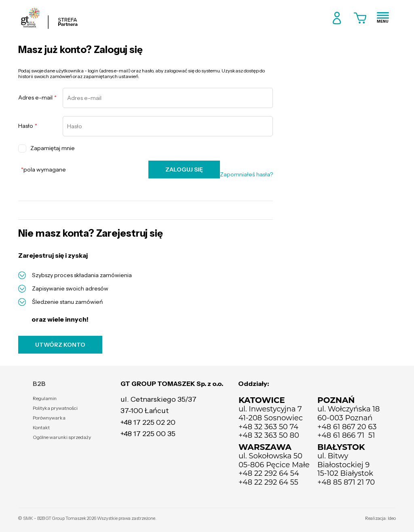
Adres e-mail (37, 98)
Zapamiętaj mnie (46, 148)
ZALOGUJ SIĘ (184, 170)
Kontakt (41, 427)
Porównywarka (49, 418)
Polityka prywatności (55, 408)
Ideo (392, 518)
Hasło (27, 126)
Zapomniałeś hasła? (246, 175)
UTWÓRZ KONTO (60, 345)
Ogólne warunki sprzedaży (62, 437)
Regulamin (45, 398)
